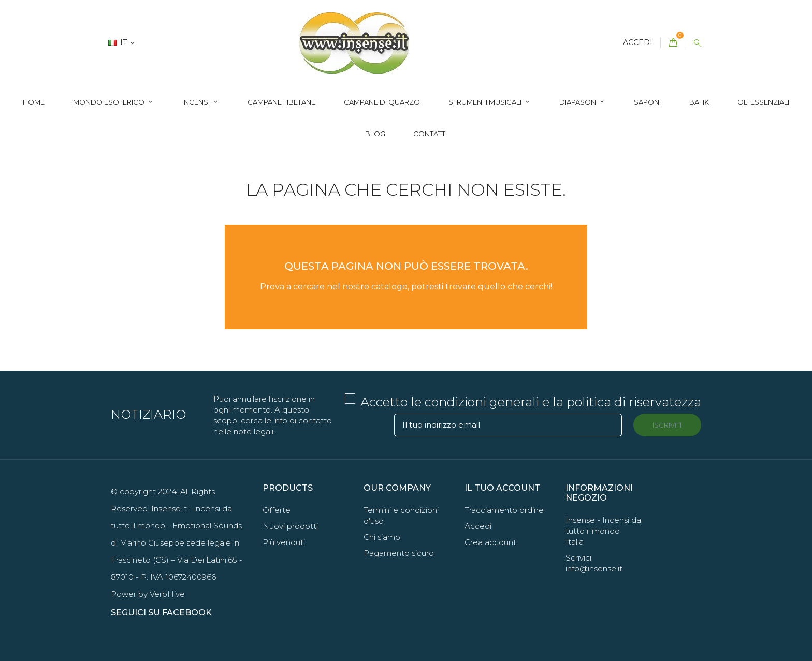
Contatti (430, 134)
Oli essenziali (763, 102)
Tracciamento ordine (504, 510)
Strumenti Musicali (486, 102)
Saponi (647, 102)
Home (34, 102)
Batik (699, 102)
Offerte (277, 510)
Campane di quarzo (382, 102)
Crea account (490, 542)
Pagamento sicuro (399, 553)
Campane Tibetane (281, 102)
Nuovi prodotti (290, 526)
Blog (375, 134)
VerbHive (167, 594)
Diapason (578, 102)
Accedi (478, 526)
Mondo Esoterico (110, 102)
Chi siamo (382, 537)
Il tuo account (502, 488)
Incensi (197, 102)
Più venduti (284, 542)
